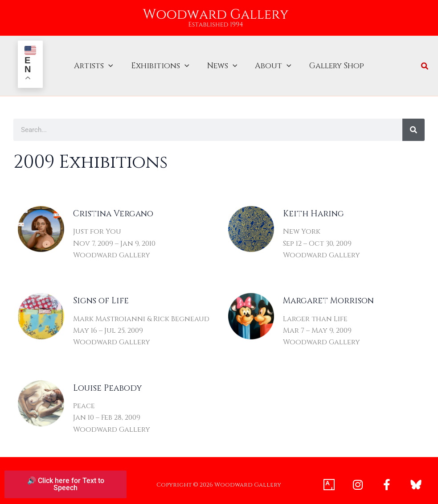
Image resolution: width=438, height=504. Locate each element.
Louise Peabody (108, 381)
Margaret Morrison (328, 294)
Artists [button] (98, 62)
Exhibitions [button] (162, 62)
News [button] (222, 62)
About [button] (271, 62)
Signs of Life (101, 294)
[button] (113, 62)
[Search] (413, 122)
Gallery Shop (332, 62)
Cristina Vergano (113, 206)
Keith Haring (313, 206)
